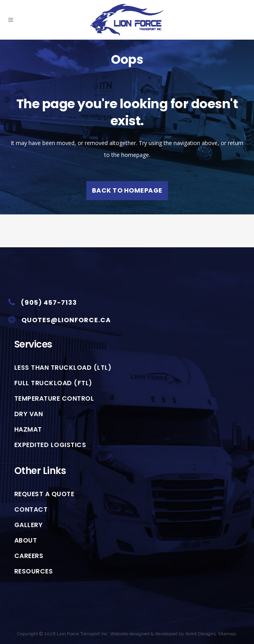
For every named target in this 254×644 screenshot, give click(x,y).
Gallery (29, 525)
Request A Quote (44, 494)
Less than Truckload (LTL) (63, 368)
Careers (29, 556)
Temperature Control (54, 399)
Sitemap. (227, 634)
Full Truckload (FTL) (53, 383)
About (26, 541)
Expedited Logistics (50, 445)
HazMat (28, 430)
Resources (34, 571)
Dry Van (29, 414)
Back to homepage (127, 190)
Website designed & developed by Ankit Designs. (163, 634)
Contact (31, 510)
